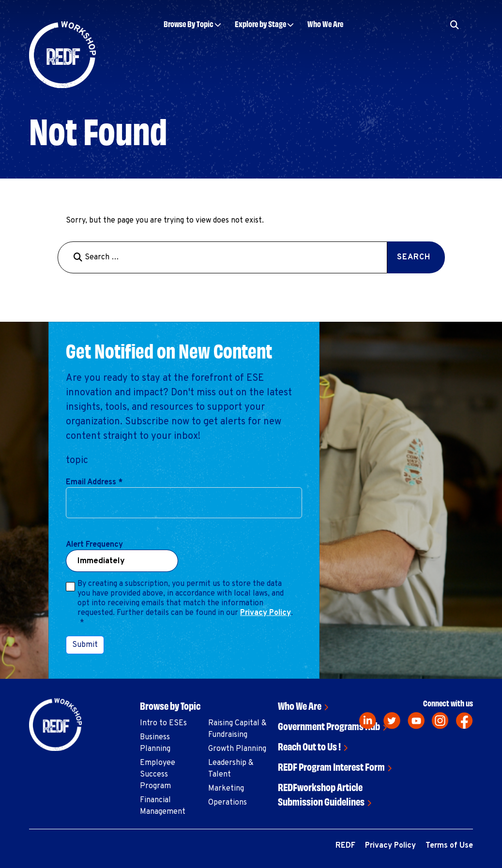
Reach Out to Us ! (309, 746)
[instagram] (440, 721)
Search (414, 257)
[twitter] (392, 721)
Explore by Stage (260, 23)
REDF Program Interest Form (331, 766)
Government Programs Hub (329, 726)
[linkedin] (368, 721)
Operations (228, 803)
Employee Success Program (158, 775)
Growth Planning (237, 749)
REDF (345, 846)
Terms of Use (449, 846)
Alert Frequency (94, 545)
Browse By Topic (189, 23)
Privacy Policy (266, 613)
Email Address (94, 482)
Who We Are (325, 23)
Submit (85, 645)
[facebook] (464, 721)
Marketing (226, 789)
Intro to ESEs (163, 723)
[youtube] (416, 721)
